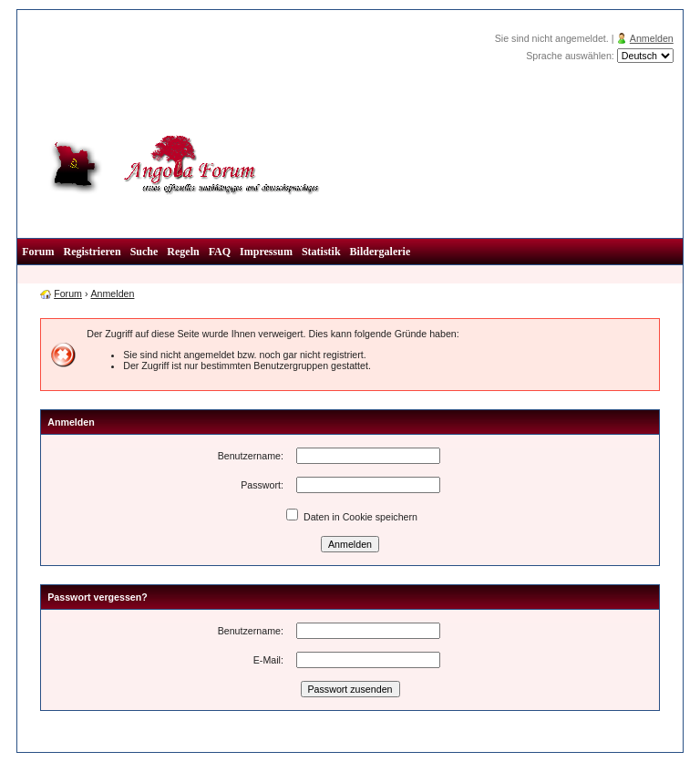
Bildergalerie (381, 252)
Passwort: (262, 485)
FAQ (220, 252)
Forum (38, 252)
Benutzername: (251, 456)
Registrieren (93, 252)
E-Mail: (268, 660)
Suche (144, 252)
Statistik (321, 252)
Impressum (266, 252)
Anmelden (652, 38)
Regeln (183, 252)
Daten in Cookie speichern (352, 517)
